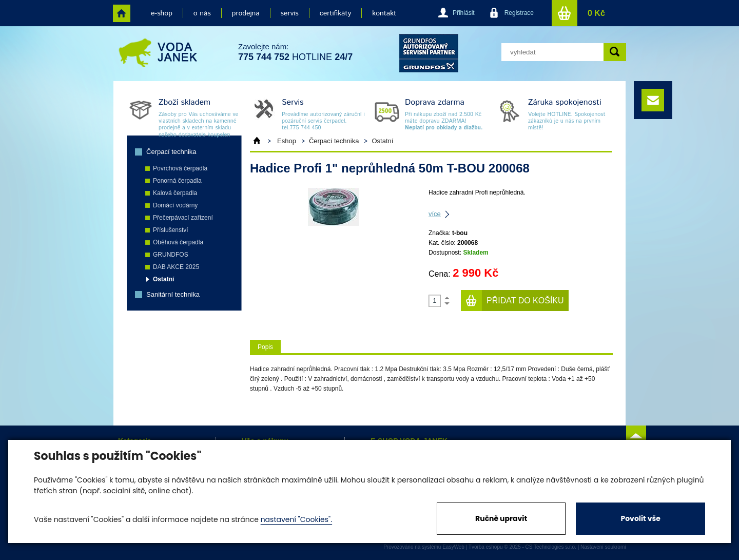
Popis (265, 347)
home (122, 13)
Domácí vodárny (175, 205)
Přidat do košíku (525, 301)
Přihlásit (464, 13)
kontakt (384, 13)
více (435, 214)
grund (429, 53)
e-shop (162, 13)
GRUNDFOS (171, 255)
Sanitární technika (173, 294)
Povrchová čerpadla (180, 168)
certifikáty (335, 13)
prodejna (246, 13)
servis (290, 13)
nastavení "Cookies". (296, 519)
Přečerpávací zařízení (183, 218)
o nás (202, 13)
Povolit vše (640, 518)
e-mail (653, 100)
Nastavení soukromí (603, 547)
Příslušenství (171, 230)
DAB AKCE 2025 (176, 267)
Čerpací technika (171, 152)
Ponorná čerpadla (177, 181)
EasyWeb (453, 547)
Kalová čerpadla (175, 193)
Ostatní (163, 279)
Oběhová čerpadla (178, 242)
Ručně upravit (501, 518)
